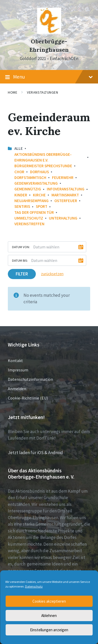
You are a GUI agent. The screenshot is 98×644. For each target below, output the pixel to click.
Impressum (18, 370)
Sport (42, 206)
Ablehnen (49, 616)
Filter (22, 274)
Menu (49, 77)
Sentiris (22, 206)
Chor (19, 172)
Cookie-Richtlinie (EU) (28, 398)
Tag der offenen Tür (34, 212)
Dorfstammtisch (30, 178)
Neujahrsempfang (31, 201)
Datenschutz (34, 586)
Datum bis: (20, 260)
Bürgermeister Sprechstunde (43, 166)
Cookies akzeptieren (49, 601)
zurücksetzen (52, 274)
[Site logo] (49, 32)
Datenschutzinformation (30, 379)
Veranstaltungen (42, 92)
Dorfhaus (39, 172)
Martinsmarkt (65, 195)
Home (13, 92)
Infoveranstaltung (66, 189)
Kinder (21, 195)
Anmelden (17, 389)
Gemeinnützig (28, 189)
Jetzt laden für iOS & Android (35, 453)
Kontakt (15, 360)
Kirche (39, 195)
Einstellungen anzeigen (49, 630)
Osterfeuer (66, 201)
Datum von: (21, 247)
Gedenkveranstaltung (36, 183)
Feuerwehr (63, 178)
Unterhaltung (63, 218)
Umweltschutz (29, 218)
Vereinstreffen (29, 224)
